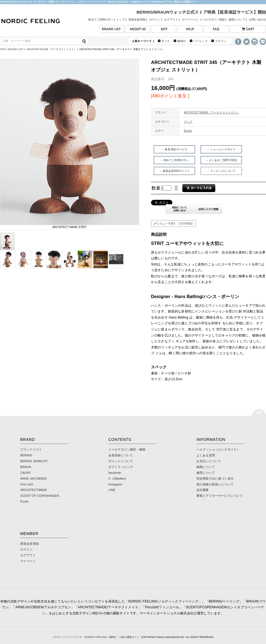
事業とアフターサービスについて (220, 496)
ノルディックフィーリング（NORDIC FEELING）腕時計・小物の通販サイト (96, 637)
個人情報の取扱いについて (215, 484)
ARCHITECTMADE (34, 490)
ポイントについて (121, 461)
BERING (26, 455)
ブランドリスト (31, 449)
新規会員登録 (137, 20)
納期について (206, 467)
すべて (166, 41)
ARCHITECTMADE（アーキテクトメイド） (51, 49)
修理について (237, 20)
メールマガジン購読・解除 (127, 449)
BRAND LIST (16, 49)
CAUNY (26, 473)
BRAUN (26, 467)
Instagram (115, 484)
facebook (115, 473)
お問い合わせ (258, 20)
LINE (112, 490)
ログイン (155, 20)
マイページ (189, 20)
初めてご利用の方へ (101, 20)
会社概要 (203, 490)
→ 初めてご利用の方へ (174, 160)
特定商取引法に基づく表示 (215, 479)
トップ (121, 20)
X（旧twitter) (117, 479)
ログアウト (171, 20)
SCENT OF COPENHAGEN (40, 496)
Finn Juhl (27, 484)
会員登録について (121, 455)
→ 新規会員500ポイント (175, 171)
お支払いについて (209, 461)
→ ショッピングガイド (221, 149)
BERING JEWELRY (34, 461)
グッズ (188, 122)
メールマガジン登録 (212, 20)
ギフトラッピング (121, 467)
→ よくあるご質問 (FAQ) (221, 160)
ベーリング (200, 41)
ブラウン (221, 41)
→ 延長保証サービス (174, 149)
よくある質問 (206, 455)
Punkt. (25, 501)
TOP (3, 49)
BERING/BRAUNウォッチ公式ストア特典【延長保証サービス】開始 (201, 12)
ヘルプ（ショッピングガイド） (218, 449)
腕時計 (181, 41)
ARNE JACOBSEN (33, 479)
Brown (188, 131)
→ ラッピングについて (221, 171)
